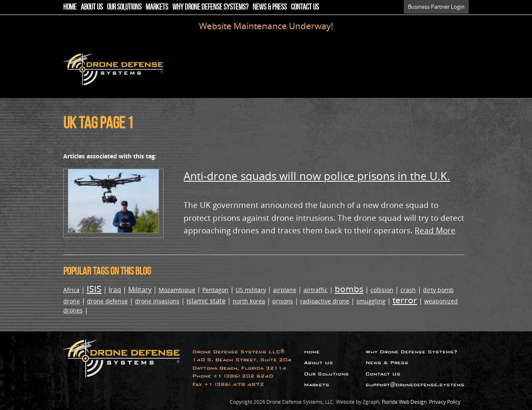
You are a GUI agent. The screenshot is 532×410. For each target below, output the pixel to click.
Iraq (115, 290)
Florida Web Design (404, 402)
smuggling (371, 301)
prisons (283, 301)
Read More (435, 230)
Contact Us (305, 7)
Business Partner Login (436, 7)
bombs (349, 289)
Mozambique (177, 290)
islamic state (206, 301)
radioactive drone (325, 301)
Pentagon (215, 290)
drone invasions (157, 301)
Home (70, 7)
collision (382, 290)
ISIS (94, 289)
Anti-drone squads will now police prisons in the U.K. (317, 176)
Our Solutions (124, 7)
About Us (92, 7)
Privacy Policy (445, 402)
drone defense (107, 301)
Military (140, 290)
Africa (71, 290)
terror (405, 300)
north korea (249, 301)
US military (251, 290)
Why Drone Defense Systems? (210, 7)
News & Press (270, 7)
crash (408, 290)
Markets (157, 7)
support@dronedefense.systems (415, 385)
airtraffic (316, 290)
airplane (285, 290)
